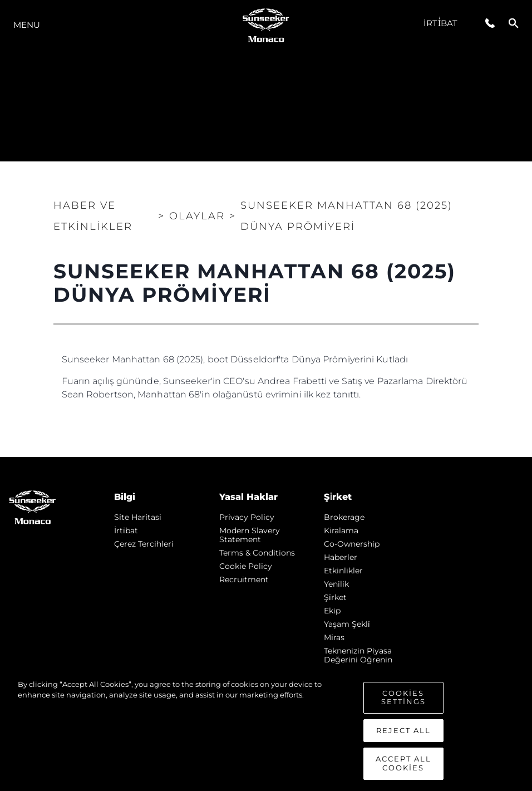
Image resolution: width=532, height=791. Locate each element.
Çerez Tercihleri (144, 544)
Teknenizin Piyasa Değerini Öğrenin (358, 655)
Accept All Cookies (403, 768)
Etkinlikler (343, 571)
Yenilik (336, 584)
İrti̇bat (440, 23)
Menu (27, 25)
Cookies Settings (403, 702)
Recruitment (244, 579)
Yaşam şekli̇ (347, 624)
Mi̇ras (334, 637)
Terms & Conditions (257, 553)
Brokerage (344, 517)
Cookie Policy (246, 566)
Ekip (332, 611)
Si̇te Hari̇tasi (138, 517)
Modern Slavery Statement (250, 535)
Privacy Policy (247, 517)
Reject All (403, 735)
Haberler (341, 557)
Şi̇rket (335, 597)
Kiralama (341, 530)
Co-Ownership (352, 544)
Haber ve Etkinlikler (93, 216)
